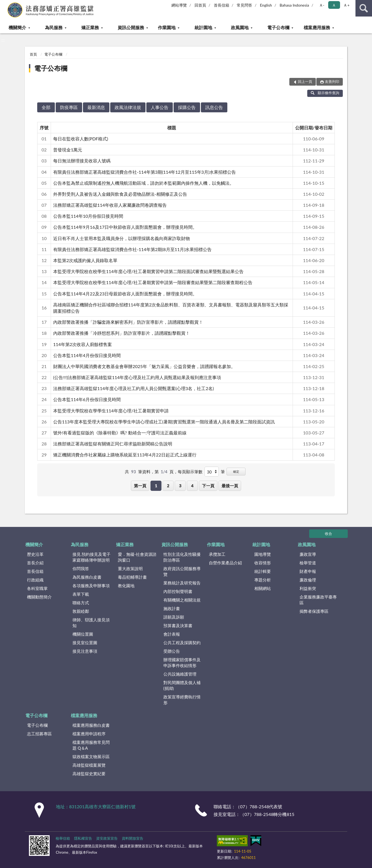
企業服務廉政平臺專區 (318, 600)
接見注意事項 (85, 651)
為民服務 (54, 27)
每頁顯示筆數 (190, 472)
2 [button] (168, 486)
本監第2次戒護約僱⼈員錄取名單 (85, 260)
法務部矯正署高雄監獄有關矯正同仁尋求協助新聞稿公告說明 (113, 444)
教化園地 (126, 586)
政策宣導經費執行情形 (182, 700)
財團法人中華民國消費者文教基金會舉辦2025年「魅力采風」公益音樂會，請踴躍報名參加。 (144, 366)
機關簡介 (17, 27)
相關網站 (263, 588)
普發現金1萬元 (68, 150)
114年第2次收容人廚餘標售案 (83, 344)
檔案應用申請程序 (89, 734)
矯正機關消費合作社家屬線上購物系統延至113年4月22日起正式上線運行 (125, 455)
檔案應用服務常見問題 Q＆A (91, 745)
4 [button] (192, 486)
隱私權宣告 (83, 838)
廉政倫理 (308, 580)
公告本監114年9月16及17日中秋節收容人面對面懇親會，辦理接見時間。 (125, 227)
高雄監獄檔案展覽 (89, 765)
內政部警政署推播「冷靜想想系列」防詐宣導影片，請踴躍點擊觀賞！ (122, 333)
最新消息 (96, 107)
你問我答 (81, 568)
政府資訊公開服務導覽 (182, 571)
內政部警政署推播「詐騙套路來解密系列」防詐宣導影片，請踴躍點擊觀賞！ (128, 322)
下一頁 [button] (208, 486)
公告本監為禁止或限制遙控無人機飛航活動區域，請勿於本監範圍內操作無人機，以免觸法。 (144, 183)
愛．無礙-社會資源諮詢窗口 (137, 557)
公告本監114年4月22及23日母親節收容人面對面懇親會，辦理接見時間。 (125, 294)
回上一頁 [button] (305, 81)
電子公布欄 (278, 27)
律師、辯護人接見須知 (91, 623)
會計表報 (172, 634)
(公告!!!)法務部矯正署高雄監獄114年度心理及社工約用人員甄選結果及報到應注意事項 (137, 377)
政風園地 (240, 27)
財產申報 (308, 571)
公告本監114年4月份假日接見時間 (87, 355)
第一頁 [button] (140, 486)
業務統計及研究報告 (182, 583)
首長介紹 (35, 563)
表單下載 (81, 594)
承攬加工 (217, 554)
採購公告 (187, 107)
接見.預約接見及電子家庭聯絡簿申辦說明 (92, 557)
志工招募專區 (39, 734)
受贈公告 (172, 651)
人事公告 (160, 107)
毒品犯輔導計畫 (132, 577)
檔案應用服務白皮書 (91, 725)
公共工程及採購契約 (182, 643)
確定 (236, 471)
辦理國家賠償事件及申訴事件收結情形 (182, 662)
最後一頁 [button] (230, 486)
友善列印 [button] (332, 81)
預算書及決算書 (178, 625)
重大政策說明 (130, 568)
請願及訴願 (174, 617)
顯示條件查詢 (325, 93)
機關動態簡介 (39, 597)
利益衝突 (308, 588)
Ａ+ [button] (346, 5)
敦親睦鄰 (81, 611)
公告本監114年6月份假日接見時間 (87, 399)
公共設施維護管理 (180, 674)
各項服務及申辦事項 (91, 586)
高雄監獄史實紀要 (89, 774)
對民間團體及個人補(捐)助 (182, 685)
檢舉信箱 (63, 838)
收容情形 (263, 563)
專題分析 (263, 580)
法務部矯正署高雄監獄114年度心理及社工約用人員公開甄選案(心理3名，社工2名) (134, 388)
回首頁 (200, 5)
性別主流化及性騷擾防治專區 (182, 557)
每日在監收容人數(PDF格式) (81, 139)
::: (5, 5)
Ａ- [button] (322, 5)
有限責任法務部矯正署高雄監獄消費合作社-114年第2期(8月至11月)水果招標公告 (132, 249)
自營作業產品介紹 (225, 563)
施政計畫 (172, 608)
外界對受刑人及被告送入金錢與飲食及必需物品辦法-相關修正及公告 (120, 194)
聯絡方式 (81, 603)
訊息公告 (214, 107)
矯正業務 (90, 27)
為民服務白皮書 (87, 577)
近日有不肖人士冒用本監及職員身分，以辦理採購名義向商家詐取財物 (122, 238)
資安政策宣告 (107, 838)
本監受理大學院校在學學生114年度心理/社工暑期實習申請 (111, 411)
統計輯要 (263, 571)
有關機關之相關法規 (182, 600)
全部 (46, 107)
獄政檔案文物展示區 (91, 757)
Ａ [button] (334, 5)
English (266, 5)
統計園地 (203, 27)
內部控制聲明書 (178, 591)
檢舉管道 (308, 563)
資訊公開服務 (131, 27)
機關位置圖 (83, 634)
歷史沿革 (35, 554)
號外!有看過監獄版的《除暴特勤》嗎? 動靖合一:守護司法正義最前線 (120, 433)
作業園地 (167, 27)
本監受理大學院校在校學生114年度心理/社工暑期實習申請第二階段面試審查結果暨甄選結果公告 (148, 271)
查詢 (364, 8)
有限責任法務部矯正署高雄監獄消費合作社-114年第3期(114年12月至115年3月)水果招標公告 (145, 172)
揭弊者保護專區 (314, 611)
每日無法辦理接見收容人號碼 (82, 161)
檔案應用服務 (317, 27)
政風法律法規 (128, 107)
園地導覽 (263, 554)
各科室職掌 (37, 588)
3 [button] (180, 486)
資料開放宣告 (133, 838)
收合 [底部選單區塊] (328, 534)
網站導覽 (179, 5)
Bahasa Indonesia (294, 5)
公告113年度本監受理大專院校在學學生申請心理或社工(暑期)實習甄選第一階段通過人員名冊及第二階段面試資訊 (164, 422)
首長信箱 (222, 5)
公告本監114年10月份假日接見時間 (88, 216)
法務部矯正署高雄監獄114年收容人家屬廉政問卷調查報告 (110, 205)
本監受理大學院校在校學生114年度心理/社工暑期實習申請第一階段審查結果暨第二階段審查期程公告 (153, 282)
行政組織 (35, 580)
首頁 (33, 54)
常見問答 (244, 5)
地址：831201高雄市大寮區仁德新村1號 (96, 806)
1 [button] (156, 486)
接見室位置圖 (85, 643)
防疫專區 (69, 107)
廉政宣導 (308, 554)
